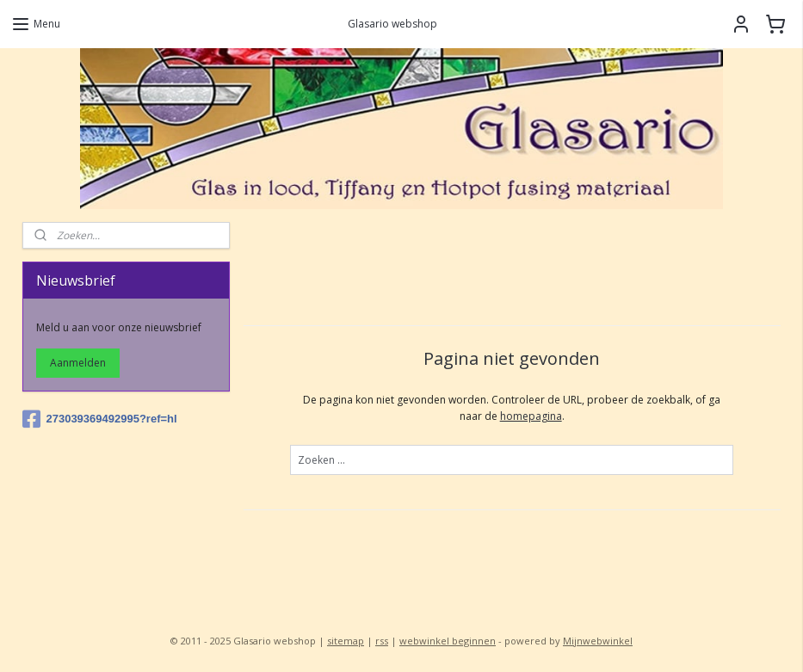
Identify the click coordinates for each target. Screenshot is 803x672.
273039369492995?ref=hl (99, 419)
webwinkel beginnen (448, 641)
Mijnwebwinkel (598, 641)
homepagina (530, 416)
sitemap (346, 641)
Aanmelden (78, 363)
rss (382, 641)
